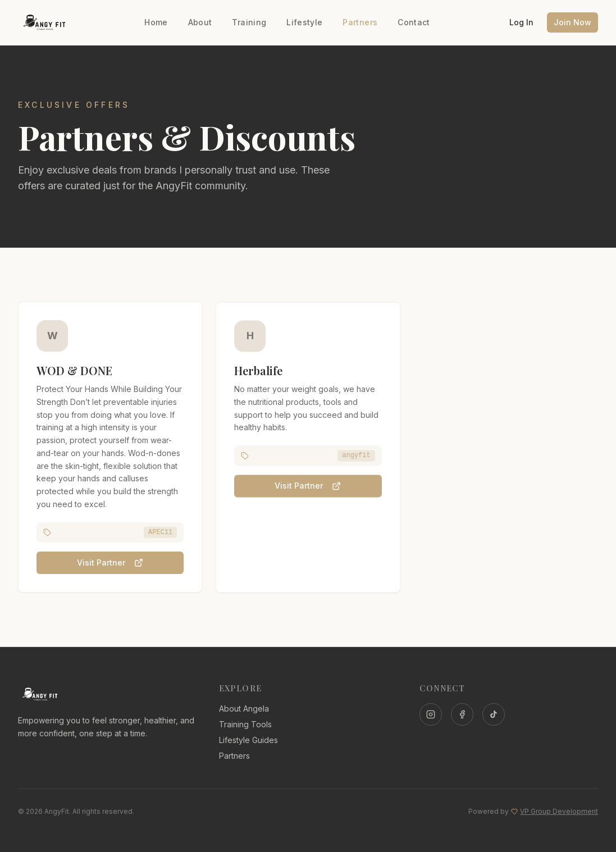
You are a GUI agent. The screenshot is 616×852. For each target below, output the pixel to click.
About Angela (244, 709)
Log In (521, 22)
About (200, 22)
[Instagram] (431, 714)
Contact (414, 22)
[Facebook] (462, 714)
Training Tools (245, 724)
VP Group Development (559, 811)
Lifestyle (304, 22)
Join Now (572, 22)
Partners (360, 22)
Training (249, 22)
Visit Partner (110, 564)
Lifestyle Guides (248, 740)
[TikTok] (494, 714)
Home (156, 22)
